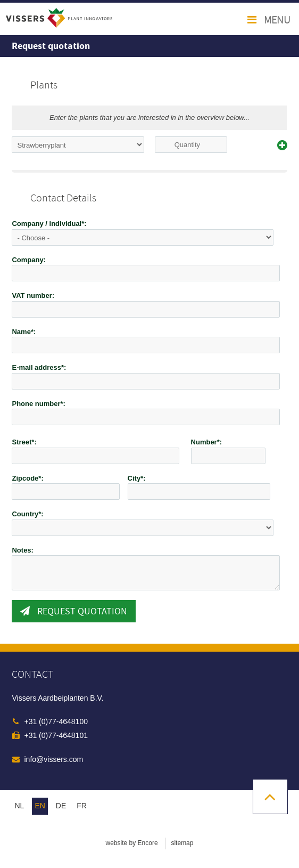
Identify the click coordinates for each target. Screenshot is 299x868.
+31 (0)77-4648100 (56, 721)
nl (19, 806)
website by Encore (132, 843)
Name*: (24, 332)
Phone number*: (38, 404)
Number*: (207, 442)
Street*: (24, 442)
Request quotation (74, 611)
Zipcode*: (27, 478)
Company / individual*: (49, 224)
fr (82, 806)
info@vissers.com (53, 759)
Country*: (27, 514)
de (61, 806)
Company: (29, 260)
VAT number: (33, 295)
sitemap (182, 843)
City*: (137, 478)
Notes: (22, 550)
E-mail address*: (39, 367)
